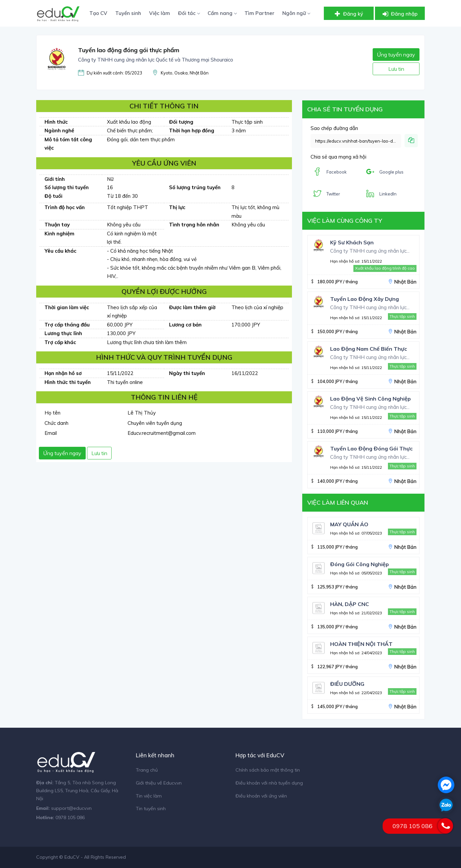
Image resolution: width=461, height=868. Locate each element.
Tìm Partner (259, 13)
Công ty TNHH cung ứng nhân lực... (370, 251)
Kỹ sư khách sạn (352, 242)
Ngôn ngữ (296, 13)
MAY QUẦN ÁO (349, 524)
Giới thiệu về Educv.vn (159, 783)
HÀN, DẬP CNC (350, 604)
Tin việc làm (149, 796)
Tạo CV (98, 13)
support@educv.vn (71, 808)
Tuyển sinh (128, 13)
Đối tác (189, 13)
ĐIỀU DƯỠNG (347, 684)
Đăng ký (348, 14)
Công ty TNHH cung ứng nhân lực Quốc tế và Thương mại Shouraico (156, 60)
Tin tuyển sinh (151, 808)
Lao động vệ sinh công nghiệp (370, 399)
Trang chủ (147, 770)
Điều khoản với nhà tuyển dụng (269, 783)
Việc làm (160, 13)
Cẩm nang (222, 13)
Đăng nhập (399, 14)
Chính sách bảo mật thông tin (268, 770)
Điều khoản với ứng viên (261, 796)
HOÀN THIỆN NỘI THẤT (361, 644)
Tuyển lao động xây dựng (365, 299)
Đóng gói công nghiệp (360, 564)
